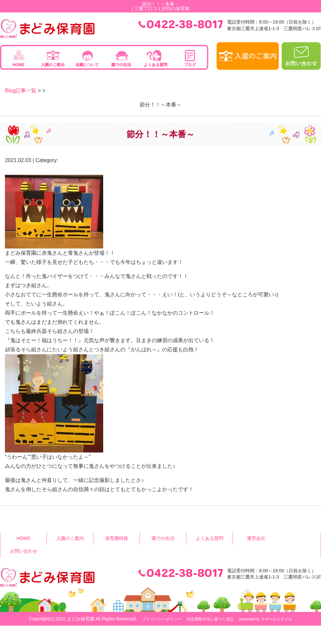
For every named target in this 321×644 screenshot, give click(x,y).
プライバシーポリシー (162, 619)
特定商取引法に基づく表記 (210, 619)
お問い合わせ (24, 551)
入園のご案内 (53, 65)
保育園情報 (117, 538)
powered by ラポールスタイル (265, 619)
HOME (18, 65)
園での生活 (121, 65)
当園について (87, 65)
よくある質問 (156, 65)
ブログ (190, 65)
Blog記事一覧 (21, 91)
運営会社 (256, 538)
